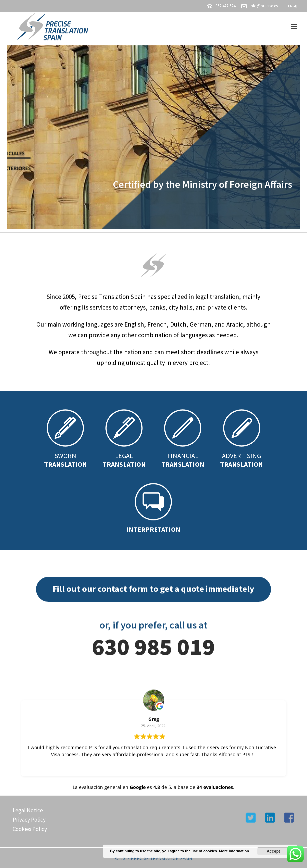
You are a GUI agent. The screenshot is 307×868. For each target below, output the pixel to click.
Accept (273, 851)
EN (292, 6)
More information (234, 851)
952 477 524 (225, 6)
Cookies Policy (30, 829)
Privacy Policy (29, 820)
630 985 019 (153, 646)
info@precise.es (264, 6)
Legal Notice (28, 810)
